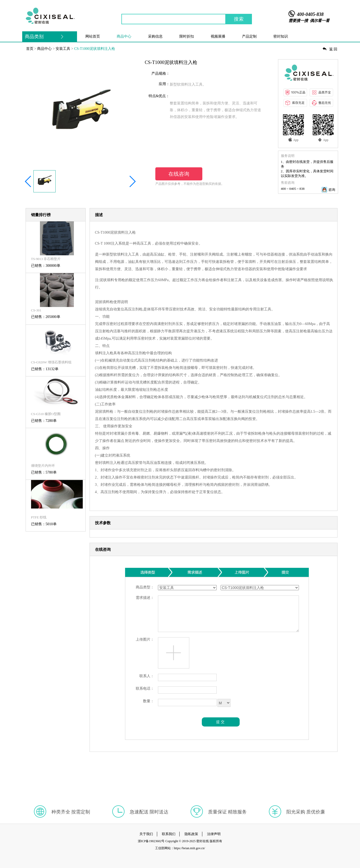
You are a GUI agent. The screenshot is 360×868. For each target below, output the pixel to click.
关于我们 (146, 834)
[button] (28, 181)
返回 (330, 49)
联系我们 (169, 834)
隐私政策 (191, 834)
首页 (30, 49)
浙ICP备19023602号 (151, 841)
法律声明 (214, 834)
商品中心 (44, 49)
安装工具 (63, 49)
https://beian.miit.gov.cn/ (190, 848)
